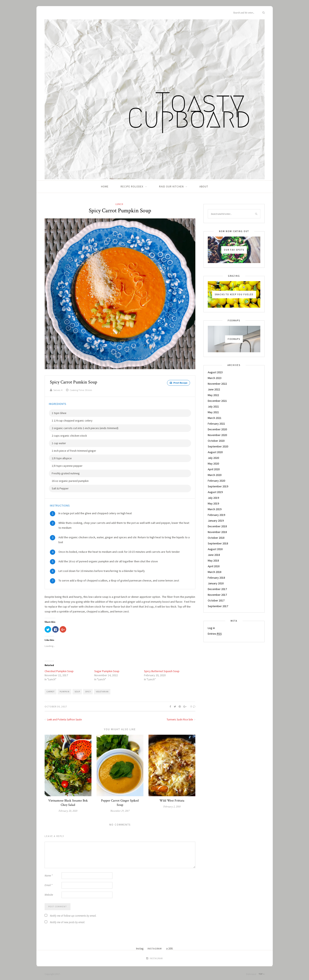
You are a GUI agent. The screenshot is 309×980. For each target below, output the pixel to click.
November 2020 (217, 435)
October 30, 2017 (56, 705)
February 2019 (216, 515)
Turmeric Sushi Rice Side (181, 718)
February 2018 (216, 578)
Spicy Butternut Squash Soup (162, 669)
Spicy (88, 690)
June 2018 (214, 555)
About (204, 187)
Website (49, 893)
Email (48, 883)
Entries (215, 634)
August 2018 (215, 549)
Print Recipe (179, 383)
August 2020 (215, 452)
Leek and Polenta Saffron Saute (63, 718)
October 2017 (216, 600)
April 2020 (214, 469)
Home (105, 187)
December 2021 (217, 401)
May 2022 (213, 395)
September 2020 (218, 446)
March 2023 (215, 378)
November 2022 (217, 384)
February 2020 (216, 481)
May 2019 (213, 503)
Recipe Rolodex (132, 187)
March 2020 (215, 475)
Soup (77, 690)
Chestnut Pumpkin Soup (59, 669)
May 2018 (213, 560)
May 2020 (213, 464)
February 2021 (216, 424)
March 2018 (215, 572)
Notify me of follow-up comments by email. (73, 914)
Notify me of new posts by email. (67, 920)
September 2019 (218, 486)
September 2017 (218, 606)
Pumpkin (65, 690)
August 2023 (215, 372)
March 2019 (215, 509)
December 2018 (217, 526)
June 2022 (214, 389)
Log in (211, 628)
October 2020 (216, 441)
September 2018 (218, 543)
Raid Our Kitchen (171, 187)
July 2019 (213, 498)
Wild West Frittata (172, 799)
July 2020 (213, 458)
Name (49, 874)
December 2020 (217, 429)
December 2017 (217, 589)
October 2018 (216, 538)
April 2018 (214, 566)
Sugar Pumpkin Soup (107, 669)
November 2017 (217, 595)
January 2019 (216, 521)
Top (262, 972)
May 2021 (213, 412)
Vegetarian (102, 690)
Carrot (51, 690)
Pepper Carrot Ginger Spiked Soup (120, 801)
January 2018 (216, 583)
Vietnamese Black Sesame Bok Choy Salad (68, 801)
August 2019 (215, 492)
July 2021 (213, 406)
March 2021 (215, 418)
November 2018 (217, 532)
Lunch (119, 204)
